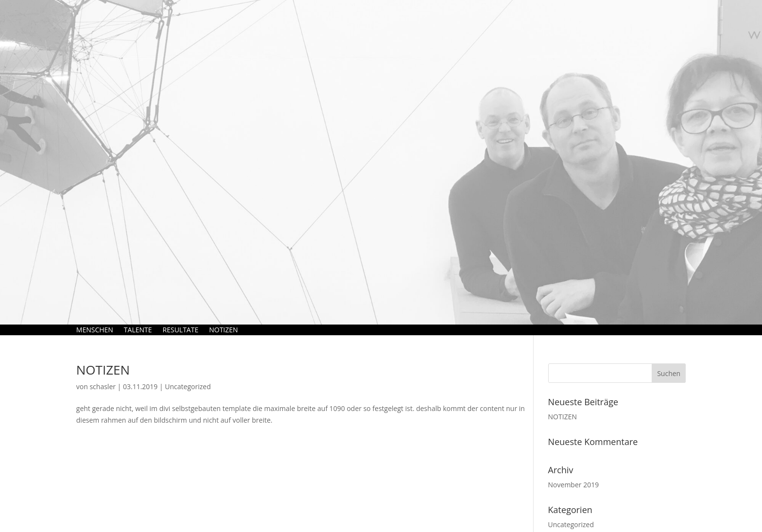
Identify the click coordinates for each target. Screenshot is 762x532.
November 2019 (574, 485)
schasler (103, 386)
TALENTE (138, 330)
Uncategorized (188, 386)
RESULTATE (181, 330)
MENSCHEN (95, 330)
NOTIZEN (223, 330)
